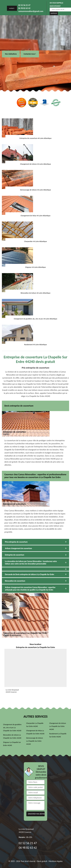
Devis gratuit (42, 861)
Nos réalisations (11, 54)
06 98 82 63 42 (24, 8)
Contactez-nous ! (30, 54)
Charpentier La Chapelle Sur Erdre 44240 (35, 725)
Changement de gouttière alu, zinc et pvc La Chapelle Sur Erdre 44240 (12, 728)
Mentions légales (56, 861)
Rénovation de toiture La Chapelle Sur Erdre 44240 (12, 736)
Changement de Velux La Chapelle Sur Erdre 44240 (35, 732)
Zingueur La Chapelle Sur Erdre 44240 (12, 744)
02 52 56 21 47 (24, 5)
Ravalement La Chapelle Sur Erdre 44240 (58, 735)
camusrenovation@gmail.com (31, 11)
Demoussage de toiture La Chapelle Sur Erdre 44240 (35, 741)
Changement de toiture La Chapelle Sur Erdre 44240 (58, 726)
